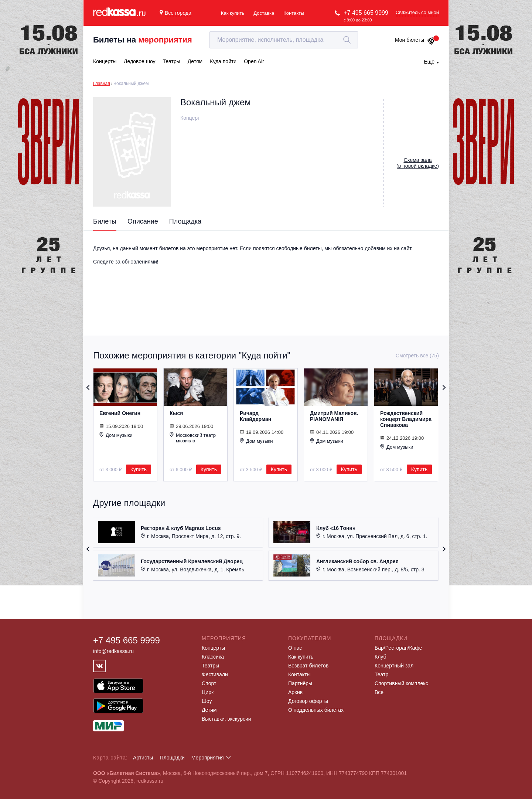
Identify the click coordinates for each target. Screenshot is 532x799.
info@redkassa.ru (113, 651)
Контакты (294, 13)
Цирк (208, 692)
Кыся (176, 413)
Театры (210, 666)
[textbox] (284, 40)
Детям (209, 710)
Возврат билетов (308, 666)
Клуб (381, 657)
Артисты (143, 758)
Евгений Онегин (120, 413)
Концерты (213, 648)
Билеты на (143, 40)
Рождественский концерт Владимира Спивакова (406, 419)
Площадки (172, 758)
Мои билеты (415, 40)
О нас (295, 648)
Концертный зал (394, 666)
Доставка (264, 13)
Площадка (185, 221)
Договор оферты (308, 701)
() (418, 163)
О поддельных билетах (316, 710)
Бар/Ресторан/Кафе (398, 648)
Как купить (233, 13)
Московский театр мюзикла (193, 438)
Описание (143, 221)
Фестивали (215, 674)
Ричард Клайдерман (255, 416)
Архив (295, 692)
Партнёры (300, 683)
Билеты (105, 221)
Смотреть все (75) (417, 356)
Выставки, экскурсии (226, 719)
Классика (213, 657)
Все (379, 692)
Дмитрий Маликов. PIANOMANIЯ (334, 416)
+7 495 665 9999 (366, 13)
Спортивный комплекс (401, 683)
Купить (139, 469)
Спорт (209, 683)
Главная (102, 84)
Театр (381, 674)
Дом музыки (116, 435)
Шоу (207, 701)
